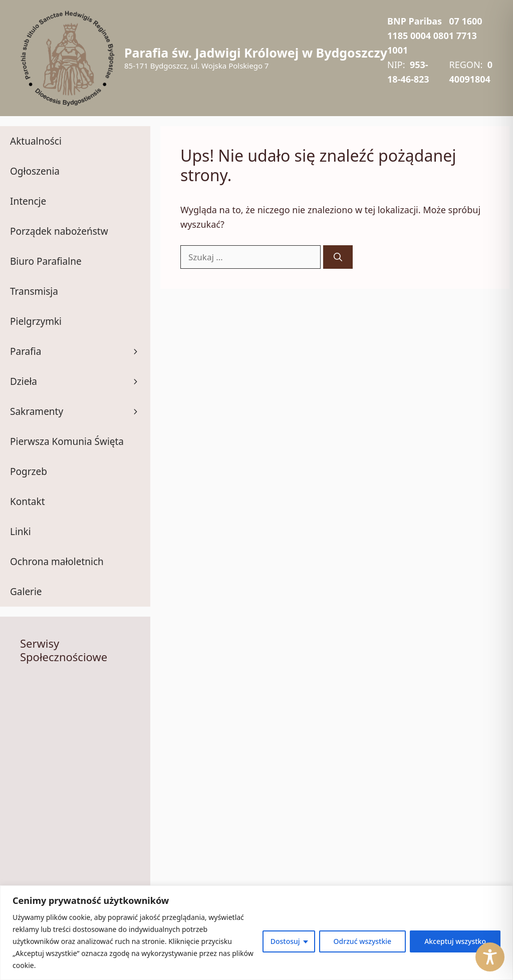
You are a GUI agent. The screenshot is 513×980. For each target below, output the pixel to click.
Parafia (80, 351)
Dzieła (80, 381)
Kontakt (28, 502)
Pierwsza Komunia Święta (67, 441)
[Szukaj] (338, 257)
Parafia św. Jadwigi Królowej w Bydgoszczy (256, 53)
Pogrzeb (29, 471)
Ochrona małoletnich (57, 562)
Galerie (26, 592)
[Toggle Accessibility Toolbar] (490, 957)
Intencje (28, 201)
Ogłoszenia (35, 171)
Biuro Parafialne (46, 261)
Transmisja (34, 291)
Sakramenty (80, 411)
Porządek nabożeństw (59, 231)
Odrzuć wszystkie (363, 941)
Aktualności (36, 141)
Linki (21, 532)
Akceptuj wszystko (455, 941)
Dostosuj (285, 941)
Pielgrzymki (36, 321)
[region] (256, 933)
